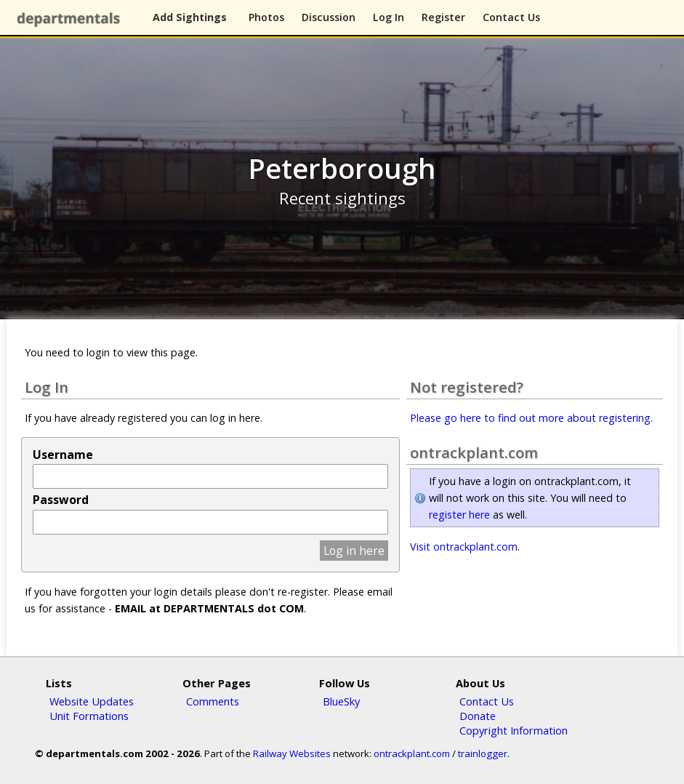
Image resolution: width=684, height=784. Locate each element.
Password (61, 500)
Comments (213, 701)
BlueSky (341, 701)
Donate (478, 716)
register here (459, 515)
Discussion (329, 17)
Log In (389, 17)
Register (443, 17)
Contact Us (511, 17)
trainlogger (483, 753)
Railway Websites (292, 753)
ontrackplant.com (412, 753)
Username (63, 455)
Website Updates (92, 701)
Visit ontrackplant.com (464, 547)
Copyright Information (514, 730)
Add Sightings (190, 17)
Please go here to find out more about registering (530, 418)
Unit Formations (89, 716)
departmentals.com (72, 18)
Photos (266, 17)
